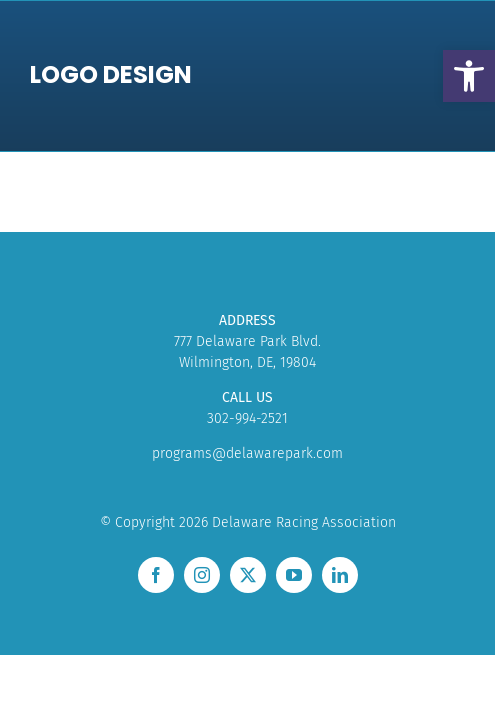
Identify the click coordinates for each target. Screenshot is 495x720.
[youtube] (294, 575)
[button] (469, 76)
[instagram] (202, 575)
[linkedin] (340, 575)
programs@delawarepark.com (247, 453)
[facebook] (156, 575)
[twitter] (248, 575)
